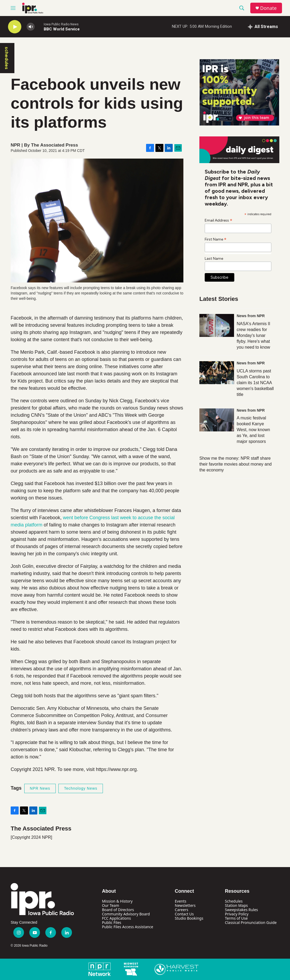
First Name (216, 239)
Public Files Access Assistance (127, 927)
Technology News (81, 788)
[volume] (31, 27)
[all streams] (263, 27)
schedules (7, 58)
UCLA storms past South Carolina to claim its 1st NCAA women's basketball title (255, 383)
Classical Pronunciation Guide (251, 922)
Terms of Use (236, 918)
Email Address (219, 220)
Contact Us (184, 914)
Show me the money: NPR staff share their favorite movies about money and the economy (235, 464)
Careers (182, 910)
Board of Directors (118, 910)
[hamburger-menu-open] (13, 8)
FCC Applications (116, 918)
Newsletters (185, 905)
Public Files (111, 922)
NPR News (40, 788)
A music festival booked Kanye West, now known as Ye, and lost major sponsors (253, 430)
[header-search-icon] (242, 8)
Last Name (214, 259)
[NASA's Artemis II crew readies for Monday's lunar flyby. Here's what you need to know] (217, 325)
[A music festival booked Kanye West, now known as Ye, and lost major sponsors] (217, 420)
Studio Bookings (189, 918)
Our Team (110, 905)
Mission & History (117, 901)
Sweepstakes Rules (241, 910)
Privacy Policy (237, 914)
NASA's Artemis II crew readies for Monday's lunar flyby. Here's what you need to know (253, 335)
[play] (15, 27)
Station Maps (236, 905)
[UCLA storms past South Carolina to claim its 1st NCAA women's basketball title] (217, 373)
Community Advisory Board (126, 914)
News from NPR (251, 316)
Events (181, 901)
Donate (268, 8)
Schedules (234, 901)
